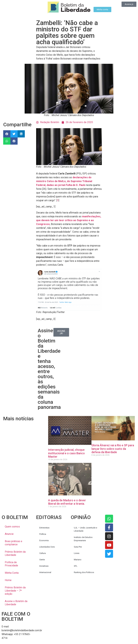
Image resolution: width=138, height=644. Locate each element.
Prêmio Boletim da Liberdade (15, 553)
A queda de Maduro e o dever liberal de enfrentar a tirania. (67, 502)
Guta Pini (78, 547)
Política (43, 534)
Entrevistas (44, 528)
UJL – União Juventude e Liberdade (85, 529)
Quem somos (12, 527)
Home (8, 580)
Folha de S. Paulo (76, 185)
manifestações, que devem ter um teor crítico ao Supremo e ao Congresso (69, 220)
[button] (7, 134)
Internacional (45, 572)
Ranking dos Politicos (84, 572)
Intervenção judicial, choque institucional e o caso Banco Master (66, 453)
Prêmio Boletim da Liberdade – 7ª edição (15, 591)
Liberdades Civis (47, 547)
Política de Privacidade (11, 564)
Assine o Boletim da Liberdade (16, 603)
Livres (77, 553)
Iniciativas (44, 566)
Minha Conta (12, 573)
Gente (42, 560)
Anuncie (9, 534)
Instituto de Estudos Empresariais (83, 539)
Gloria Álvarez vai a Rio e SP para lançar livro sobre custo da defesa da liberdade (113, 449)
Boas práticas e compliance (14, 543)
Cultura (43, 553)
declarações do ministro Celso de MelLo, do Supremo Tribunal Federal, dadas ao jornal (64, 181)
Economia (44, 540)
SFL (76, 566)
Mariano (78, 560)
